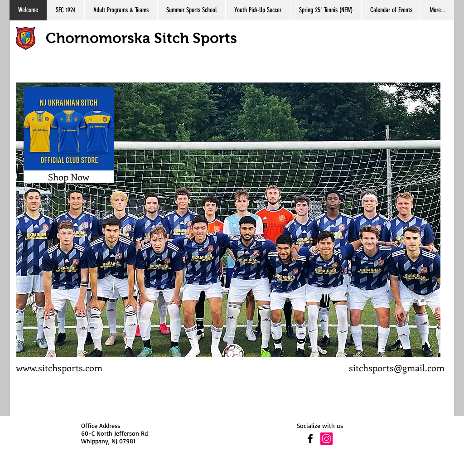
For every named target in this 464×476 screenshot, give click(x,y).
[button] (228, 220)
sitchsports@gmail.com (397, 367)
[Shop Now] (69, 177)
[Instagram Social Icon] (326, 439)
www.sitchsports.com (59, 367)
